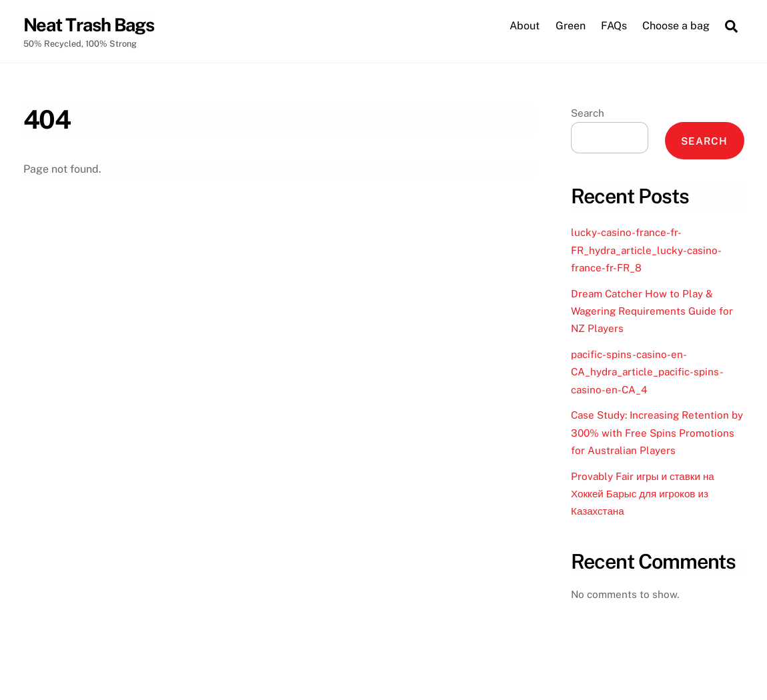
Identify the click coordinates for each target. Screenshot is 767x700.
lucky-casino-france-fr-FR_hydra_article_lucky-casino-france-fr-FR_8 (646, 250)
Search (588, 113)
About (525, 26)
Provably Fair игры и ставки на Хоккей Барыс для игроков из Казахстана (643, 494)
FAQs (614, 26)
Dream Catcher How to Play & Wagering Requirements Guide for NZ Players (652, 311)
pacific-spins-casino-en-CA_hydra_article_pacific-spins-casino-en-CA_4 (647, 372)
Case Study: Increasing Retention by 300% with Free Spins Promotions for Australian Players (657, 433)
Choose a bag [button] (676, 26)
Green (571, 26)
